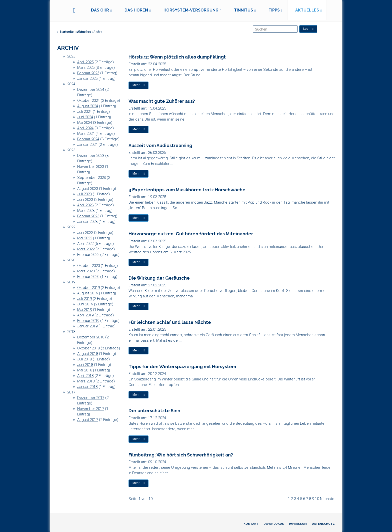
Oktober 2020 (88, 266)
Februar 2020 (88, 277)
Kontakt (251, 524)
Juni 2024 (85, 117)
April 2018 (85, 376)
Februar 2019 (88, 321)
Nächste (327, 499)
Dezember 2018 (91, 337)
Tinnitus (243, 10)
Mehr (139, 85)
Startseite (65, 32)
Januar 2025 (87, 79)
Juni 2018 (85, 365)
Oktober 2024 (88, 101)
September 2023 (91, 178)
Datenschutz (323, 524)
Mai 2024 (85, 123)
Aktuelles (307, 10)
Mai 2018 (85, 370)
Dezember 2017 (91, 398)
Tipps (274, 10)
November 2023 (91, 167)
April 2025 (85, 62)
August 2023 (88, 189)
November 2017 (91, 409)
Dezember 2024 (91, 90)
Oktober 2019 (88, 288)
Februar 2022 (88, 255)
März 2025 (86, 68)
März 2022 (86, 249)
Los (308, 29)
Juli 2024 (84, 112)
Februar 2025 (88, 73)
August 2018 (88, 354)
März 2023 (86, 211)
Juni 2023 (85, 200)
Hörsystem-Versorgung (191, 10)
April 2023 (85, 205)
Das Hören (136, 10)
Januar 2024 (87, 145)
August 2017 (88, 420)
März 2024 (86, 134)
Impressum (298, 524)
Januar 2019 (87, 326)
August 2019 (88, 293)
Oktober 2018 (88, 348)
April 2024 (85, 128)
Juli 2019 (84, 299)
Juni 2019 (85, 304)
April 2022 (85, 244)
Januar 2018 (87, 387)
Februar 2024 (88, 139)
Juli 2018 (84, 359)
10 (317, 499)
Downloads (274, 524)
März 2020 (86, 271)
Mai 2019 (85, 310)
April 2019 (85, 315)
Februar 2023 (88, 216)
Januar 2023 (87, 222)
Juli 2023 (84, 194)
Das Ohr (100, 10)
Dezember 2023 (91, 156)
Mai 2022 (85, 238)
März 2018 (86, 381)
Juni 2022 (85, 233)
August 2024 (88, 106)
